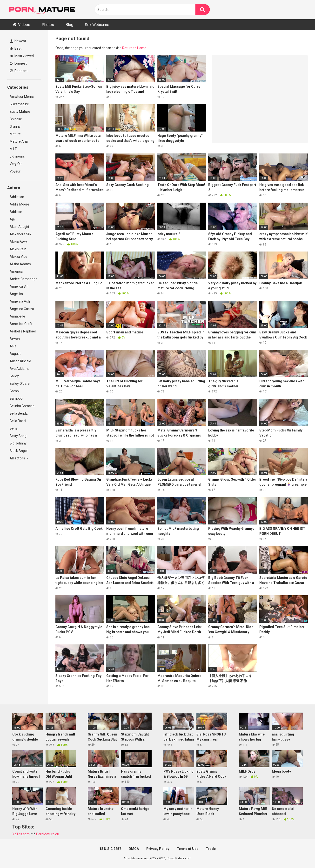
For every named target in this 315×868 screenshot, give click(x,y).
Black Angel (19, 451)
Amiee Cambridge (23, 279)
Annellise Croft (21, 324)
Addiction (17, 197)
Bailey (14, 376)
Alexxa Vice (18, 257)
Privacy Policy (158, 849)
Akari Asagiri (19, 227)
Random (19, 71)
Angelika (16, 294)
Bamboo (16, 398)
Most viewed (22, 56)
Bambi (15, 391)
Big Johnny (18, 443)
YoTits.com (21, 834)
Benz (14, 428)
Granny (15, 126)
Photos (48, 25)
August (15, 354)
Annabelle (17, 316)
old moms (17, 156)
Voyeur (15, 171)
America (16, 272)
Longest (18, 63)
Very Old (16, 164)
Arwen (15, 339)
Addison (16, 212)
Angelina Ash (20, 301)
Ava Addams (20, 369)
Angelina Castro (22, 309)
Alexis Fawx (19, 242)
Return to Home (134, 48)
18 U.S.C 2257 (110, 849)
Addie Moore (19, 204)
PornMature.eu (48, 834)
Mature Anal (19, 141)
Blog (69, 25)
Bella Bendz (19, 413)
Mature (15, 134)
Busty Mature (20, 112)
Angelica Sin (19, 286)
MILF (13, 149)
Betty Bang (18, 436)
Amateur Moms (22, 97)
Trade (211, 849)
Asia (13, 346)
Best (16, 48)
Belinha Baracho (22, 406)
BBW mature (19, 104)
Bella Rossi (18, 421)
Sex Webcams (97, 25)
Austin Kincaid (20, 361)
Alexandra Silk (20, 234)
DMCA (134, 849)
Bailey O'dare (20, 384)
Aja (12, 219)
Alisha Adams (20, 264)
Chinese (16, 119)
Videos (24, 25)
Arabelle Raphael (23, 331)
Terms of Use (188, 849)
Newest (18, 41)
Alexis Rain (18, 249)
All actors (19, 458)
